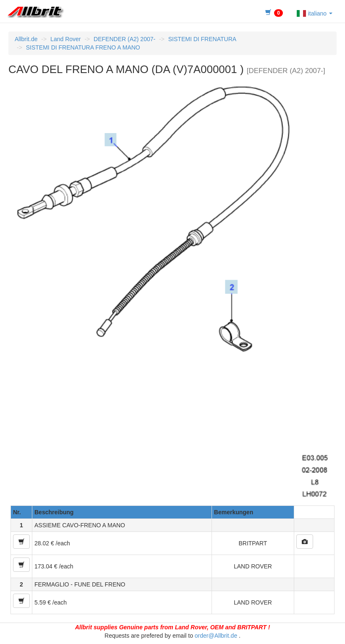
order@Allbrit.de (216, 636)
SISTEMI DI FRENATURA (202, 39)
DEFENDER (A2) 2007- (124, 39)
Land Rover (65, 39)
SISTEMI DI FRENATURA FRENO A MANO (83, 47)
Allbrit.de (26, 39)
